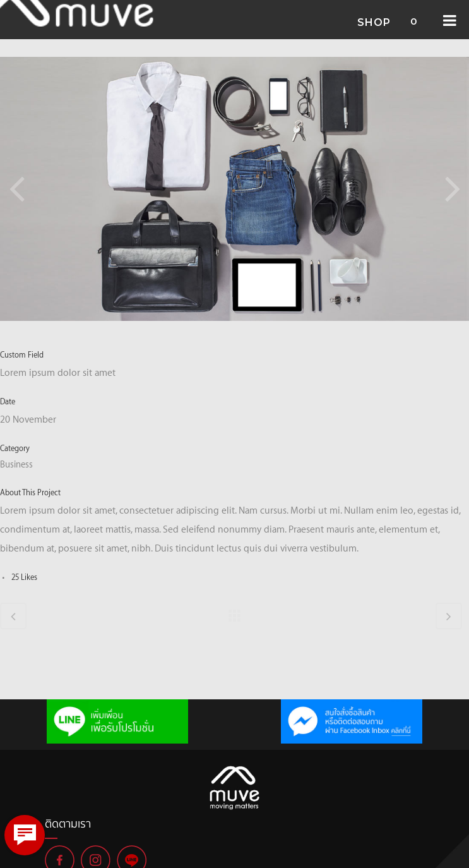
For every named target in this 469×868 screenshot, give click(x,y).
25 (24, 577)
